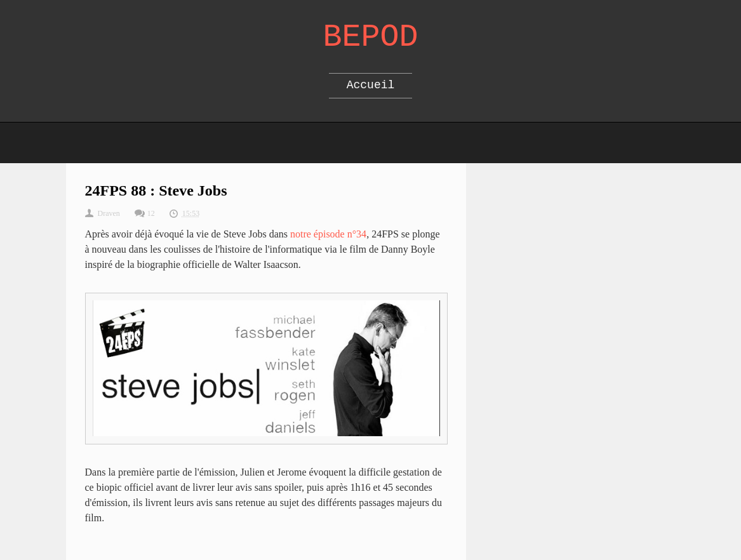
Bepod (370, 37)
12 (151, 213)
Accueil (371, 85)
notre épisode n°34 (328, 234)
